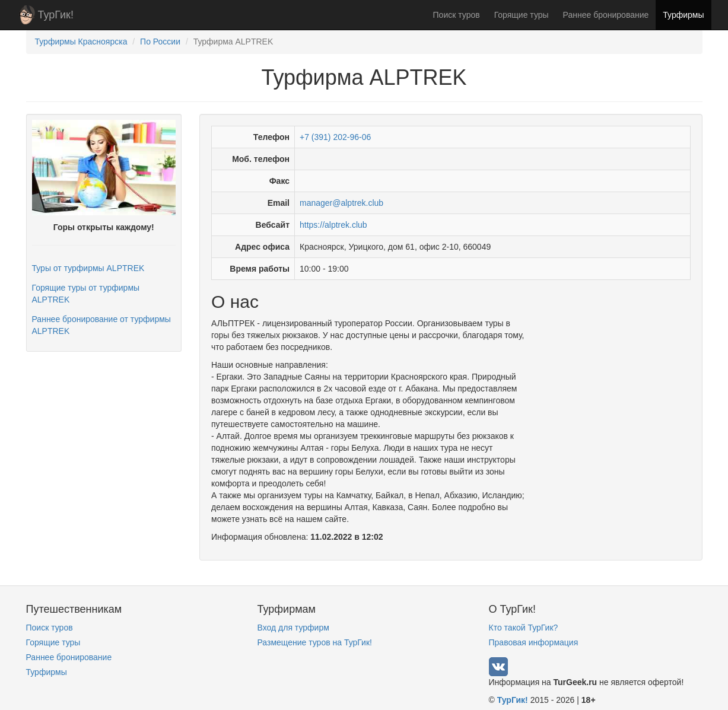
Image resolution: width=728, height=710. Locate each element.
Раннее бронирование (606, 15)
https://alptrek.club (333, 225)
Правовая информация (534, 642)
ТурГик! (56, 15)
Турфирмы (683, 15)
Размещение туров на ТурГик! (315, 642)
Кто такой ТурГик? (524, 628)
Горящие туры (522, 15)
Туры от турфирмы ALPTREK (88, 268)
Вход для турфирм (293, 628)
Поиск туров (457, 15)
